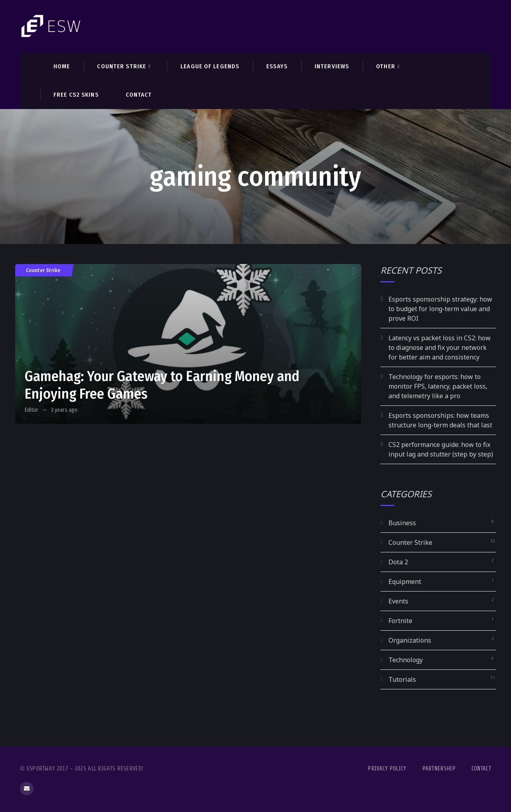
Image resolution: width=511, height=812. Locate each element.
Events (398, 601)
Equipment (405, 582)
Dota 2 (398, 562)
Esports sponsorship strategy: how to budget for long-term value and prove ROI (440, 309)
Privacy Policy (387, 769)
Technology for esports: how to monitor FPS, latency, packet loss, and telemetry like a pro (438, 386)
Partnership (439, 769)
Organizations (410, 640)
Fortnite (400, 621)
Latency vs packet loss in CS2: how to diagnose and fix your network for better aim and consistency (440, 347)
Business (402, 523)
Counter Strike (44, 270)
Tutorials (402, 679)
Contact (481, 769)
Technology (406, 660)
